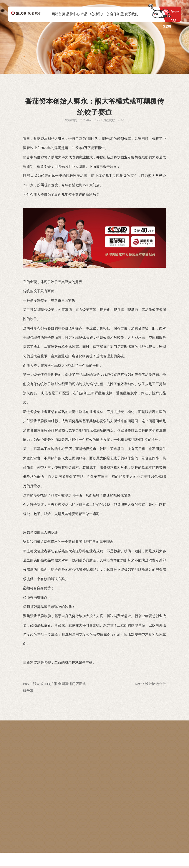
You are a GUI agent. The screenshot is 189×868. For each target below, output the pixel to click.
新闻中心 (102, 14)
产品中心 (88, 14)
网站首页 (58, 14)
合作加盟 (117, 14)
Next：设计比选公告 (150, 684)
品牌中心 (73, 14)
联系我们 (131, 14)
